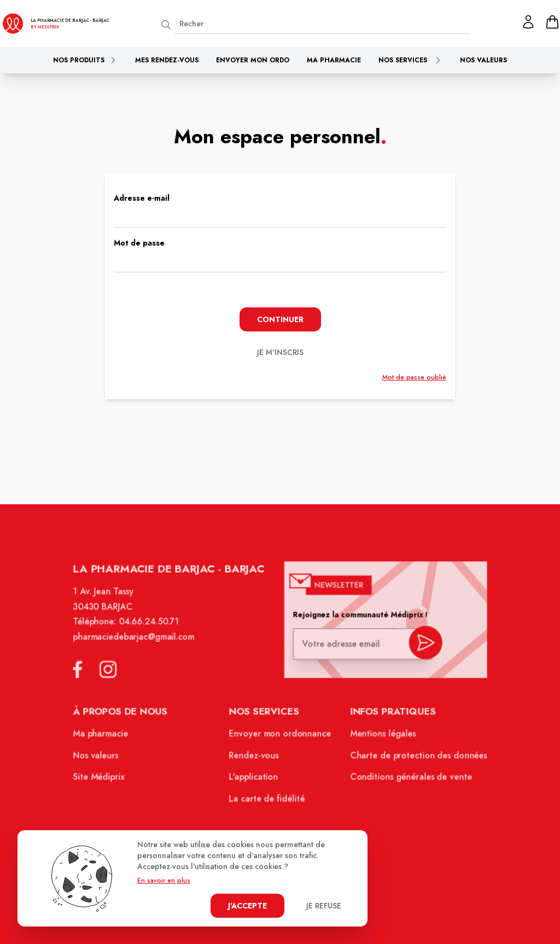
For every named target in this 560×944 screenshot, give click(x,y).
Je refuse (324, 906)
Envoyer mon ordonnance (280, 738)
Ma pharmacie (334, 60)
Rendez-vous (255, 759)
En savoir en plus (164, 881)
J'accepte (247, 906)
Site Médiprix (104, 780)
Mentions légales (380, 738)
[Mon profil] (528, 22)
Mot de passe (139, 243)
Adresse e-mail (142, 198)
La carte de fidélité (267, 801)
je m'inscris (280, 352)
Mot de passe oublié (414, 377)
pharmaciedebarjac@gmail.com (138, 644)
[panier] (552, 22)
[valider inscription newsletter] (421, 649)
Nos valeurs (483, 60)
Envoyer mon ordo (253, 60)
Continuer (280, 319)
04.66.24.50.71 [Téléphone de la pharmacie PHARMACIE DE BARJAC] (153, 630)
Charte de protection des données (414, 759)
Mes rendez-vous (167, 60)
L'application (255, 780)
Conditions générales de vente (407, 780)
